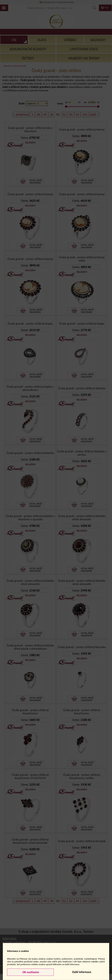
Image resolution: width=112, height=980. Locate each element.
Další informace (82, 972)
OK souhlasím (30, 972)
